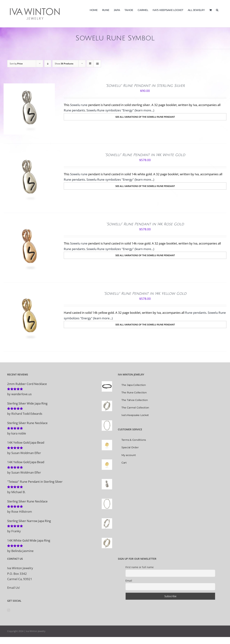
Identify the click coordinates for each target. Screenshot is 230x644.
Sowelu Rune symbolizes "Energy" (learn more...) (120, 110)
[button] (217, 10)
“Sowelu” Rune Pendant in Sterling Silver (145, 86)
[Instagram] (9, 610)
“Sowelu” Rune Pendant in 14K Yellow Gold (145, 294)
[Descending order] (48, 64)
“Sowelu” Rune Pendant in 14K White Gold (145, 155)
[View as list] (97, 64)
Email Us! (13, 588)
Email (129, 581)
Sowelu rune (79, 105)
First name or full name (140, 567)
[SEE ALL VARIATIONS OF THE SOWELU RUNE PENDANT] (145, 117)
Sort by (16, 64)
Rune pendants (74, 110)
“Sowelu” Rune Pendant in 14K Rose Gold (145, 224)
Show (64, 64)
